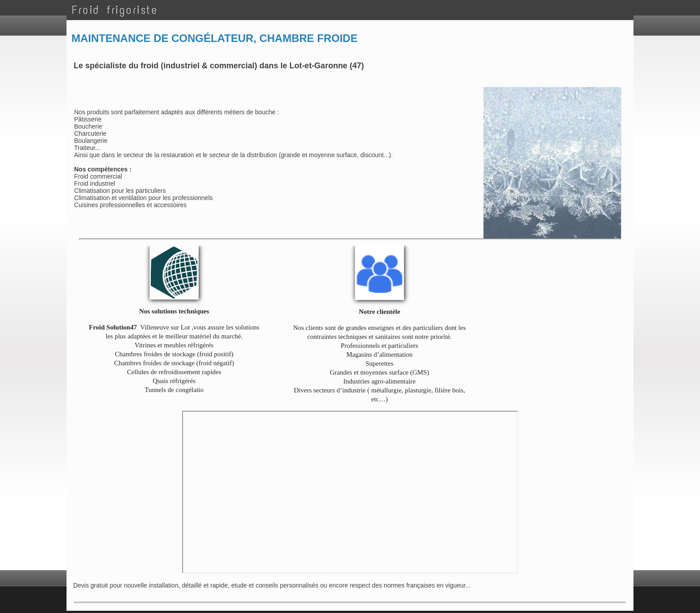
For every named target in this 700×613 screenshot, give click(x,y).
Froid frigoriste (115, 10)
